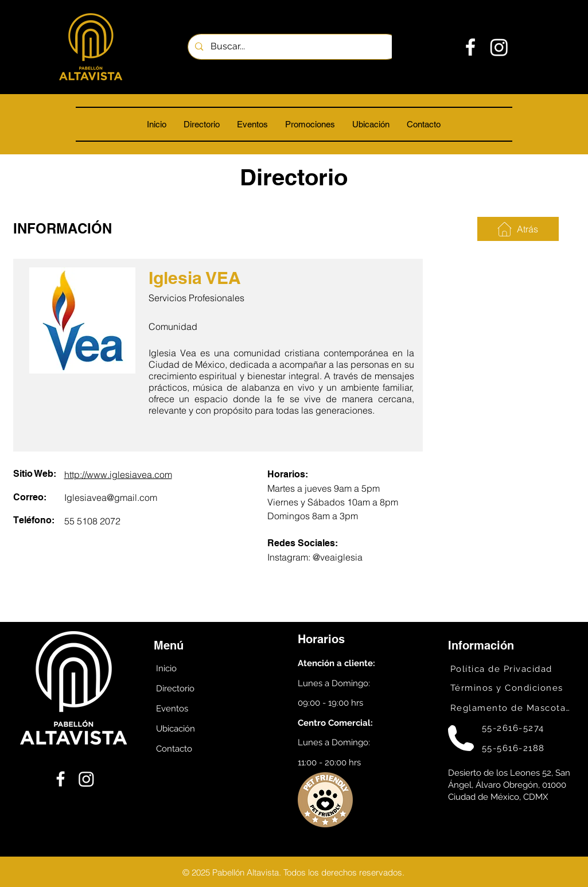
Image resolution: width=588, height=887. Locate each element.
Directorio (175, 688)
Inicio (166, 668)
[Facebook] (470, 47)
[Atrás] (518, 229)
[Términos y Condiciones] (509, 688)
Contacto (174, 749)
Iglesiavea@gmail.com (111, 497)
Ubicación (176, 729)
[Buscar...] (293, 47)
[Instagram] (499, 47)
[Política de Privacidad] (509, 669)
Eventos (172, 709)
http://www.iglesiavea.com (118, 474)
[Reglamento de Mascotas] (509, 708)
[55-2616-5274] (525, 728)
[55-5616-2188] (525, 748)
